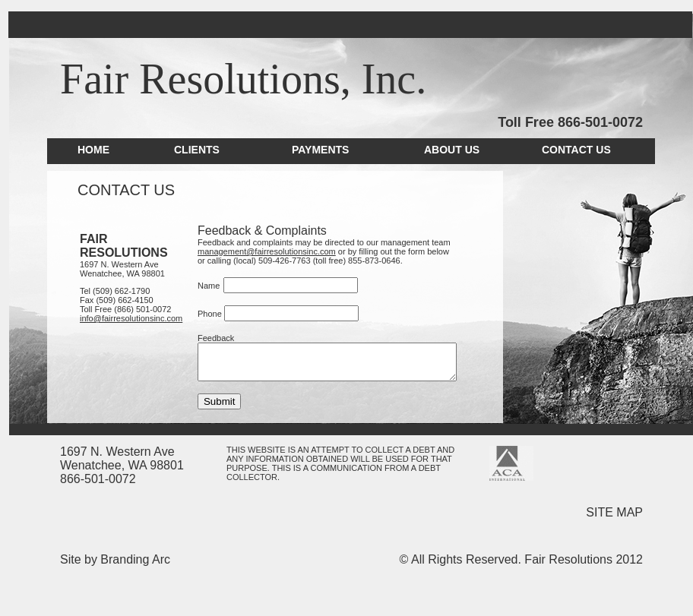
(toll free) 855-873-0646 (315, 261)
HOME (93, 150)
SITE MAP (614, 512)
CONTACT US (576, 150)
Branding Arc (135, 559)
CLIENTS (197, 150)
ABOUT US (452, 150)
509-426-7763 (244, 261)
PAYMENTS (320, 150)
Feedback (210, 338)
